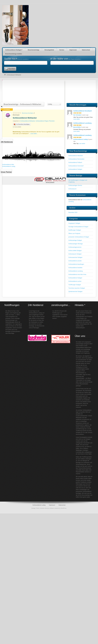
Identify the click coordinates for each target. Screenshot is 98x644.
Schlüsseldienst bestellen (75, 268)
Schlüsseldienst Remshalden (76, 159)
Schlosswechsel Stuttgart (75, 257)
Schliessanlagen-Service (75, 185)
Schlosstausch (72, 189)
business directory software (47, 508)
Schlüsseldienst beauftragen (76, 264)
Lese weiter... (34, 134)
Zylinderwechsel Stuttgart (75, 292)
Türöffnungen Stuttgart (75, 285)
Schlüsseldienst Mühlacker (25, 118)
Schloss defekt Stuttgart (75, 251)
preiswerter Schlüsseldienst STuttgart (79, 237)
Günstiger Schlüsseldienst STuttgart (78, 227)
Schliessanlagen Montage (76, 244)
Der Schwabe (77, 115)
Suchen (12, 69)
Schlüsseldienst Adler (8, 165)
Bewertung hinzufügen (28, 113)
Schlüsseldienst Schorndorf (76, 166)
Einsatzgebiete (49, 50)
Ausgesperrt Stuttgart (74, 223)
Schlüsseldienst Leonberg (82, 123)
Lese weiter (77, 119)
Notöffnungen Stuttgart (75, 230)
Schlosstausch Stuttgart (75, 254)
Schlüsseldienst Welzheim (76, 156)
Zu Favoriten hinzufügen (22, 124)
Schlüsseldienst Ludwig (9, 166)
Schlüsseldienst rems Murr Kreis (77, 274)
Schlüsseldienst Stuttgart (75, 169)
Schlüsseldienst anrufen (75, 261)
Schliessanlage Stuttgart (75, 240)
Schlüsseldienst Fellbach (75, 162)
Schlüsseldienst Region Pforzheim (45, 121)
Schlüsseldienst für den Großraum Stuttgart (15, 25)
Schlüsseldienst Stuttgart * (14, 50)
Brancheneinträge (34, 50)
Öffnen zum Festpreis (74, 234)
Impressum (73, 50)
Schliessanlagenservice (75, 247)
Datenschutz (86, 50)
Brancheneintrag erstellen (14, 54)
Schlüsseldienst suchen (75, 281)
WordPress (63, 508)
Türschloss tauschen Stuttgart (77, 288)
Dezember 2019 (73, 212)
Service (62, 50)
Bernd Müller (77, 127)
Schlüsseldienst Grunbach (83, 111)
